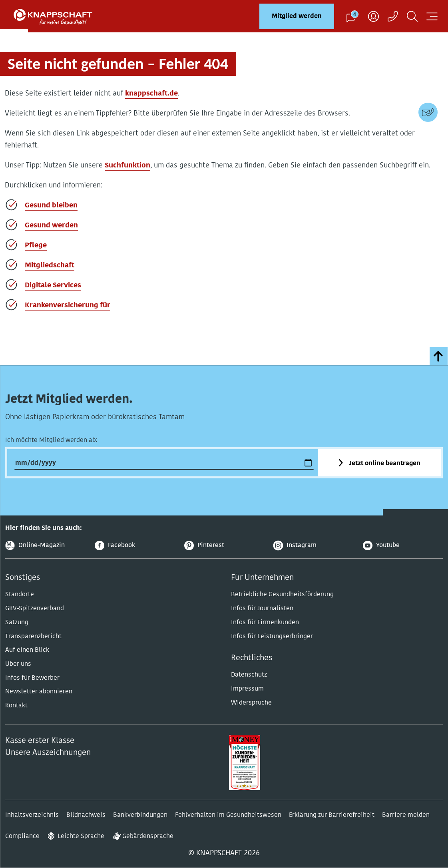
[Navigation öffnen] (432, 16)
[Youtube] (403, 546)
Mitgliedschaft (50, 266)
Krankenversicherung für (68, 306)
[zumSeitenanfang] (439, 356)
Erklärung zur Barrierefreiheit (332, 815)
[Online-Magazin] (45, 546)
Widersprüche (251, 703)
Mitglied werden (297, 16)
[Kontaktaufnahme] (393, 16)
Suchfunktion (127, 166)
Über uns (18, 664)
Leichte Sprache (81, 836)
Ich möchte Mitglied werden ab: (51, 440)
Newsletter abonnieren (39, 692)
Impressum (247, 689)
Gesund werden (51, 226)
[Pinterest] (224, 546)
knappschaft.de (151, 94)
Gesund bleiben (51, 206)
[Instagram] (313, 546)
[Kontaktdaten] (428, 112)
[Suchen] (412, 16)
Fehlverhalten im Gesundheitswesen (228, 815)
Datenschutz (249, 675)
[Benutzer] (373, 16)
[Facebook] (135, 546)
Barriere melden (406, 815)
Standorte (20, 595)
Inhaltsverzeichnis (32, 815)
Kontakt (16, 706)
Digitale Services (53, 286)
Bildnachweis (86, 815)
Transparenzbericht (33, 637)
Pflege (36, 246)
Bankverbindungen (140, 815)
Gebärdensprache (148, 836)
